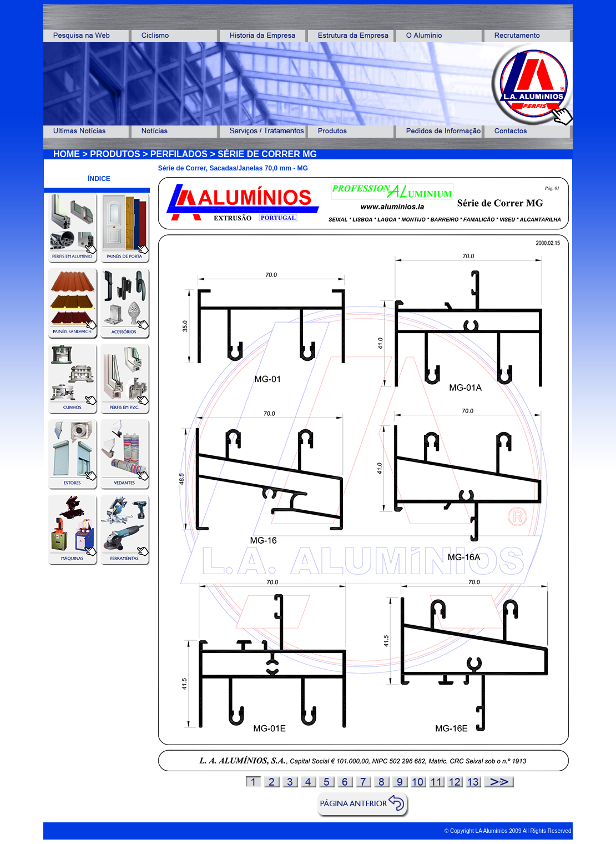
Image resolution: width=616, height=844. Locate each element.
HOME (67, 154)
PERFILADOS (179, 154)
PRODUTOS (115, 154)
